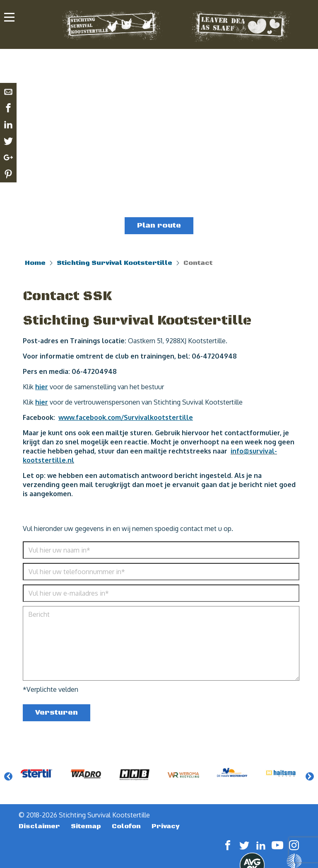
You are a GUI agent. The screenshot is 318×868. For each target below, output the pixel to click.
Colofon (126, 826)
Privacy (166, 826)
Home (35, 263)
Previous (8, 776)
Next (310, 776)
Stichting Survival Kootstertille (114, 263)
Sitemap (86, 826)
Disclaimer (39, 826)
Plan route (159, 225)
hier (42, 402)
